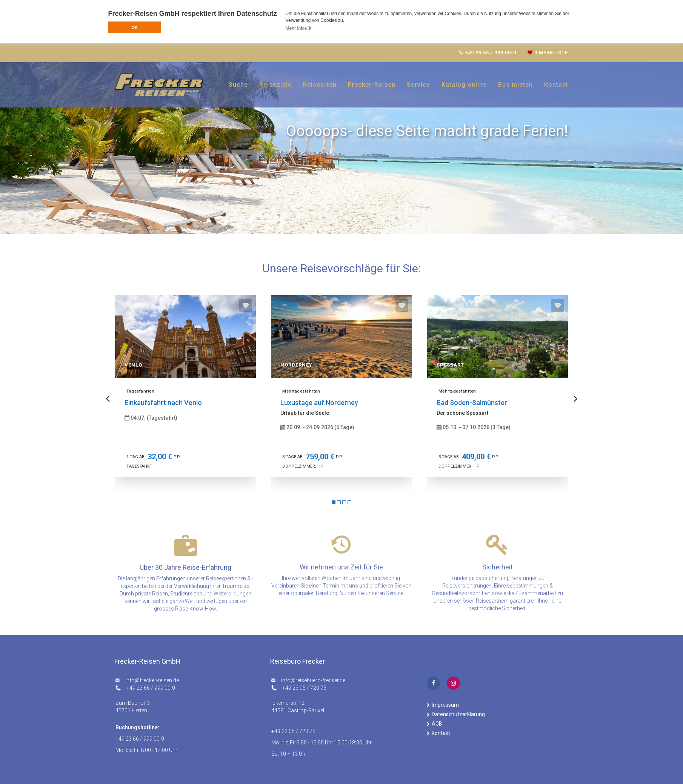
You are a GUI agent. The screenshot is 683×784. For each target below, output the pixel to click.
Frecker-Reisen (372, 85)
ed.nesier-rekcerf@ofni (152, 680)
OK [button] (134, 28)
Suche (238, 85)
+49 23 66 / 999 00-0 (151, 688)
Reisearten (320, 85)
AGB (437, 724)
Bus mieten (515, 85)
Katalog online (464, 85)
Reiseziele (275, 85)
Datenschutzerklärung (458, 714)
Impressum (445, 705)
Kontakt (556, 85)
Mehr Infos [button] (299, 28)
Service (418, 85)
